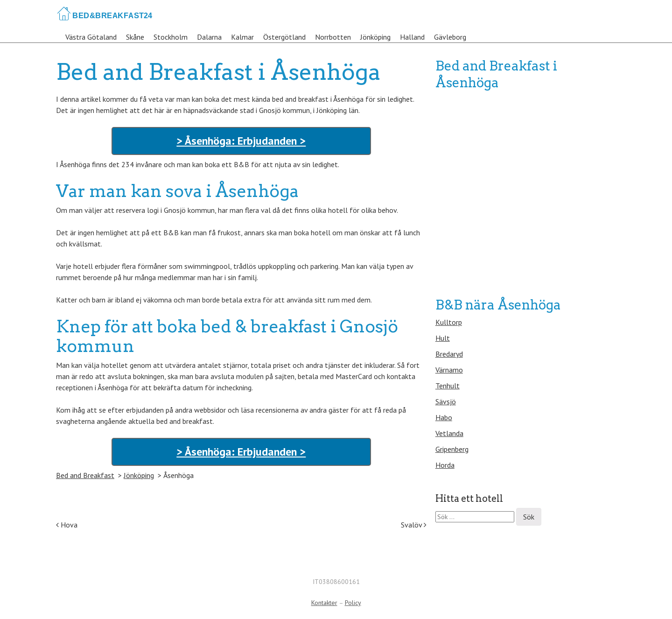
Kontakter (324, 603)
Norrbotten (333, 37)
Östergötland (284, 37)
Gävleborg (450, 37)
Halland (412, 37)
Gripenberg (452, 449)
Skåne (135, 37)
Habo (444, 417)
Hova (67, 525)
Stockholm (171, 37)
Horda (445, 465)
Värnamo (449, 370)
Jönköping (375, 37)
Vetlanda (449, 433)
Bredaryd (449, 354)
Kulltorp (449, 322)
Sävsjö (446, 401)
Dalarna (209, 37)
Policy (353, 603)
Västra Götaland (91, 37)
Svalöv (414, 525)
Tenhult (448, 386)
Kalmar (242, 37)
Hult (443, 338)
